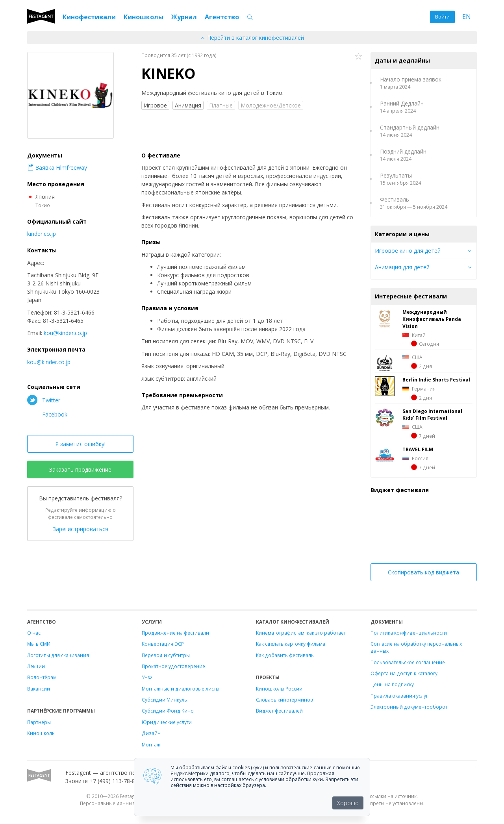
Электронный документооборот (409, 707)
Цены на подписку (392, 684)
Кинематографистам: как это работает (301, 633)
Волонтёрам (42, 677)
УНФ (147, 677)
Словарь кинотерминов (284, 700)
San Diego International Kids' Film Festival (432, 415)
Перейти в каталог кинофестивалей (252, 38)
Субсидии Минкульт (165, 700)
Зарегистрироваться (81, 529)
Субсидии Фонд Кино (168, 711)
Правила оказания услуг (399, 696)
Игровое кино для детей (408, 251)
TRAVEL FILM (418, 449)
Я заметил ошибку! (81, 444)
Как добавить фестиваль (285, 655)
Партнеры (39, 722)
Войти (442, 17)
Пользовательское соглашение (408, 662)
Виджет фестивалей (279, 711)
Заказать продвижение (80, 469)
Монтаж (151, 744)
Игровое (155, 105)
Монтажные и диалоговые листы (181, 689)
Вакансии (39, 689)
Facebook (47, 414)
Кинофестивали (89, 17)
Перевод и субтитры (166, 655)
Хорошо (348, 803)
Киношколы (144, 17)
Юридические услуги (167, 722)
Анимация (188, 105)
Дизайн (151, 733)
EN (467, 17)
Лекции (36, 666)
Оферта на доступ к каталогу (404, 673)
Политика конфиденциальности (409, 633)
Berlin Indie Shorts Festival (436, 380)
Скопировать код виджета (423, 572)
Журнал (184, 17)
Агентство (222, 17)
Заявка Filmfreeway (57, 168)
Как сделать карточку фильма (291, 644)
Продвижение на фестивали (175, 633)
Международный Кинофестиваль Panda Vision (432, 319)
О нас (34, 633)
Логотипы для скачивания (58, 655)
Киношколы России (279, 689)
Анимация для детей (402, 267)
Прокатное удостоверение (173, 666)
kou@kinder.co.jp (65, 333)
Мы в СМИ (39, 644)
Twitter (44, 400)
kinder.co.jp (42, 234)
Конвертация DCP (163, 644)
